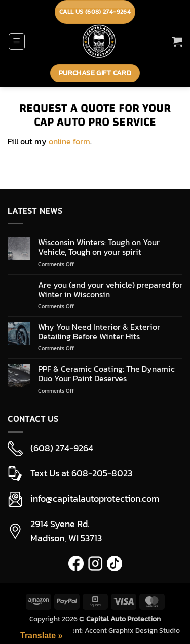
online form (69, 141)
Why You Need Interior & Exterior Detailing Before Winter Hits (99, 332)
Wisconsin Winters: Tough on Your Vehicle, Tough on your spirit (99, 247)
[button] (17, 42)
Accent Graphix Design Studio (132, 630)
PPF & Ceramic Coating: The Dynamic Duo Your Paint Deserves (106, 374)
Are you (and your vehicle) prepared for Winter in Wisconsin (110, 290)
